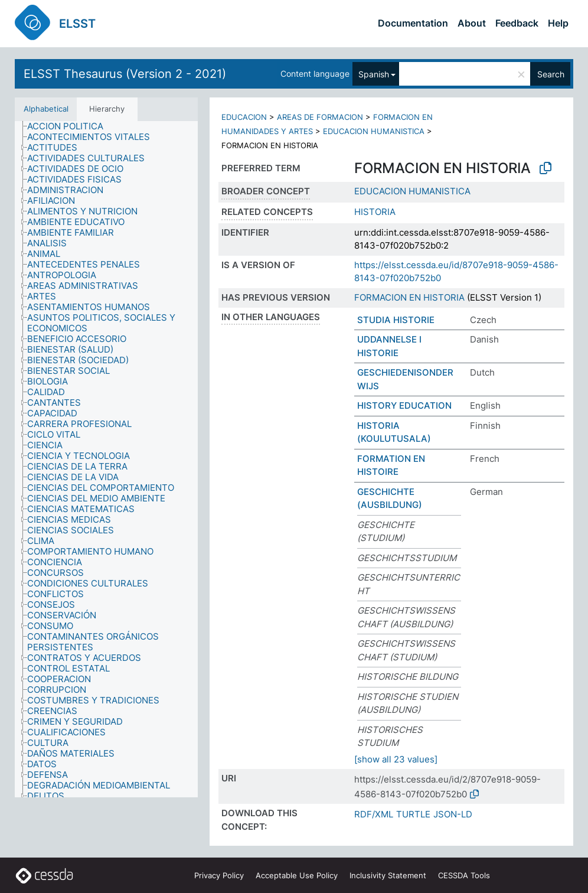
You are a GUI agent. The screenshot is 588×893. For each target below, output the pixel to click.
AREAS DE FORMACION (320, 117)
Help (558, 23)
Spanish (374, 74)
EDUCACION (244, 117)
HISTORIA (375, 212)
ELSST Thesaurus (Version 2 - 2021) (125, 74)
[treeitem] (70, 126)
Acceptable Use (297, 875)
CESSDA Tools (464, 875)
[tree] (106, 459)
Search (551, 74)
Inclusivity (388, 875)
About (472, 23)
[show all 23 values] (396, 759)
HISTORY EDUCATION (404, 405)
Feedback (517, 23)
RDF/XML (374, 814)
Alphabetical (46, 109)
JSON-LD (453, 814)
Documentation (413, 23)
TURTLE (413, 814)
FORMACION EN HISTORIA (409, 297)
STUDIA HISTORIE (396, 320)
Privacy (219, 875)
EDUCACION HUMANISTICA (374, 131)
